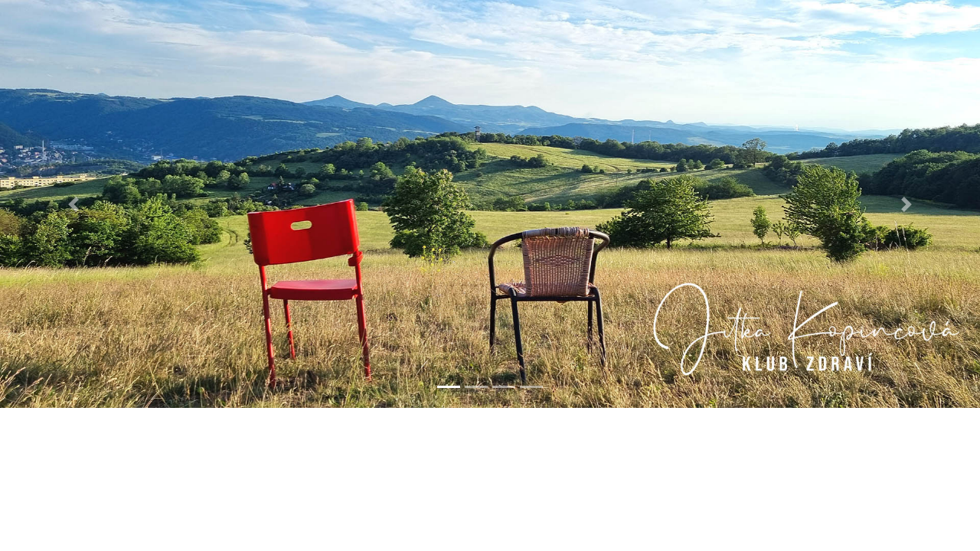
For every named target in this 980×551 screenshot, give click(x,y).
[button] (73, 204)
